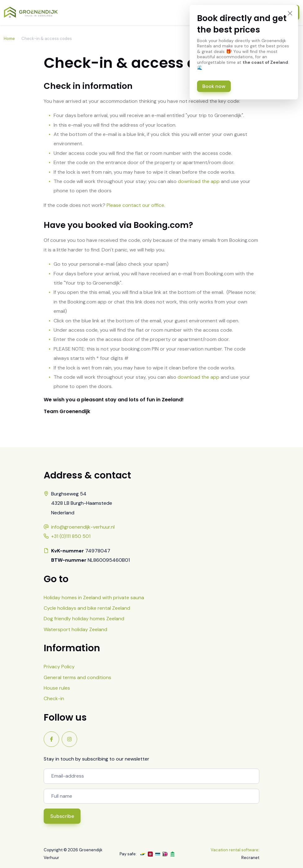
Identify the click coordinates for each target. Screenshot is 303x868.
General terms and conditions (77, 677)
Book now (214, 86)
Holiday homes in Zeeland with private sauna (94, 598)
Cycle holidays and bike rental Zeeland (87, 608)
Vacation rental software (235, 850)
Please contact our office (135, 205)
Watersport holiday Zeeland (75, 629)
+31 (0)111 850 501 (71, 536)
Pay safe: (128, 854)
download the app (199, 181)
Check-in (54, 698)
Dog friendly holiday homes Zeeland (84, 619)
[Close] (290, 13)
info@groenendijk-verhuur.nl (83, 527)
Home (9, 39)
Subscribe (62, 816)
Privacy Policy (59, 667)
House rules (57, 688)
